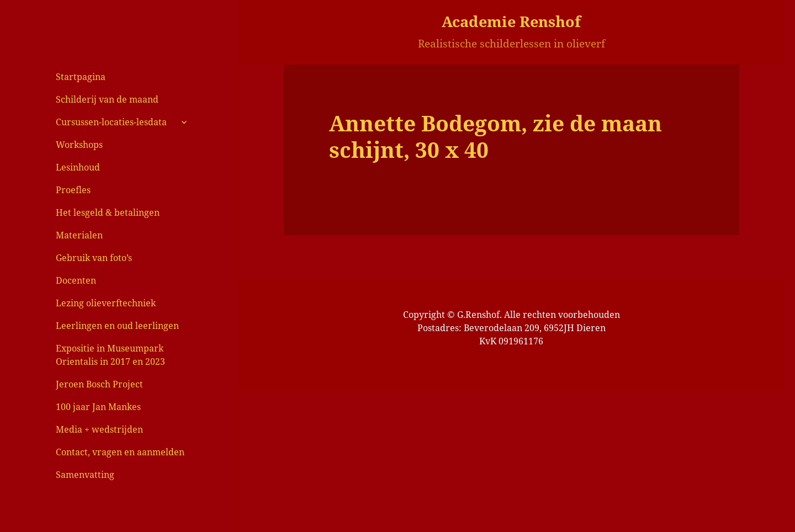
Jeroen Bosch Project (99, 384)
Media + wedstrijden (99, 429)
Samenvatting (85, 475)
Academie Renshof (511, 21)
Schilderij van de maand (107, 99)
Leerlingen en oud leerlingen (117, 326)
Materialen (79, 235)
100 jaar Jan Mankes (98, 407)
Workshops (79, 145)
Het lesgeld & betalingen (108, 212)
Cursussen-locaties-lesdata (111, 122)
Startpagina (81, 77)
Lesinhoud (78, 167)
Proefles (73, 190)
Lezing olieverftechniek (106, 303)
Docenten (76, 280)
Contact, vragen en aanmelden (120, 452)
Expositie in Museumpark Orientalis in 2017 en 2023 (110, 355)
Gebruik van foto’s (94, 258)
